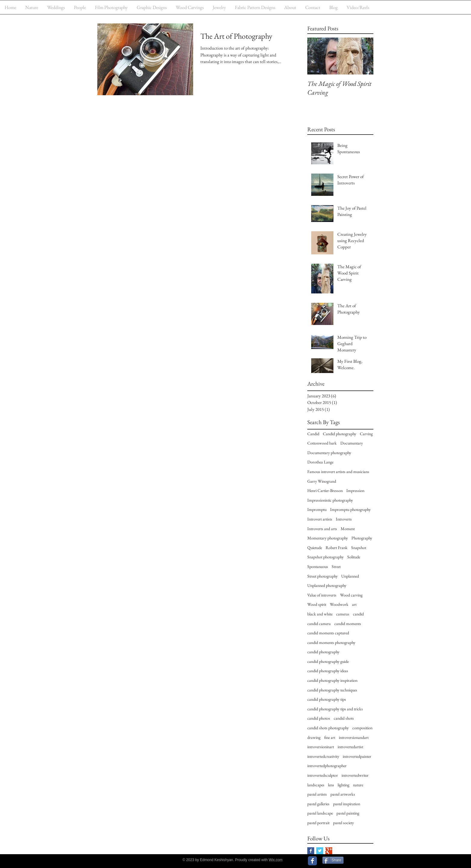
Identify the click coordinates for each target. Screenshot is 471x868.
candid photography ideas (328, 671)
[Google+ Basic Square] (329, 851)
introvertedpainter (357, 756)
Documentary (352, 443)
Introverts (344, 519)
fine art (330, 737)
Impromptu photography (350, 509)
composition (362, 728)
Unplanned (350, 576)
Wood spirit (317, 604)
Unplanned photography (327, 585)
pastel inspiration (347, 804)
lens (331, 785)
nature (358, 785)
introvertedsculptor (323, 775)
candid (358, 614)
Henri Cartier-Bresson (325, 490)
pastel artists (317, 794)
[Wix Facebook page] (312, 861)
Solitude (354, 557)
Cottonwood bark (322, 443)
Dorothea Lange (320, 462)
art (354, 604)
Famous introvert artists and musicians (338, 472)
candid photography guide (328, 661)
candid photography (323, 652)
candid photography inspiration (332, 680)
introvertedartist (350, 747)
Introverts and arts (322, 529)
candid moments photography (331, 642)
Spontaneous (318, 566)
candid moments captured (328, 633)
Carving (366, 434)
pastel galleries (318, 804)
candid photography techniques (332, 690)
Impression (355, 490)
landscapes (316, 785)
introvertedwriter (355, 775)
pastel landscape (320, 813)
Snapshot (359, 548)
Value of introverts (322, 595)
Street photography (322, 576)
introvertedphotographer (327, 766)
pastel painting (348, 813)
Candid (313, 434)
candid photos (319, 718)
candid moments (348, 624)
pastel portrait (318, 823)
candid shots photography (328, 728)
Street (336, 566)
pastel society (343, 823)
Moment (348, 529)
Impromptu (317, 509)
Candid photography (340, 434)
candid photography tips (327, 699)
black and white (320, 614)
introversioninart (321, 747)
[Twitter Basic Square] (320, 851)
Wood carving (351, 595)
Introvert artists (320, 519)
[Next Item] (364, 56)
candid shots (344, 718)
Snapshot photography (325, 557)
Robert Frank (337, 548)
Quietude (315, 548)
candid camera (319, 624)
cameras (343, 614)
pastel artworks (343, 794)
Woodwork (339, 604)
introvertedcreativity (323, 756)
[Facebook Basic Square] (311, 851)
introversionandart (354, 737)
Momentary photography (328, 538)
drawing (314, 737)
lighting (343, 785)
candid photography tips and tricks (335, 709)
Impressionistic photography (330, 500)
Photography (362, 538)
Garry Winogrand (322, 481)
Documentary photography (329, 453)
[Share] (333, 860)
